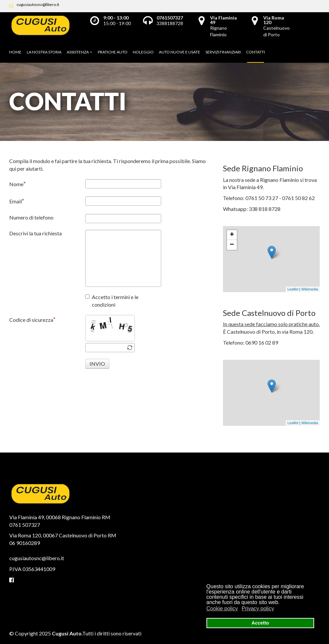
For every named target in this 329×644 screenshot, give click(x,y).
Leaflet (293, 289)
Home (15, 52)
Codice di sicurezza (32, 319)
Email (17, 201)
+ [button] (232, 235)
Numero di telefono (31, 217)
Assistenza (78, 52)
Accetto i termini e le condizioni (112, 301)
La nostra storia (44, 52)
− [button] (232, 245)
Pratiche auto (113, 52)
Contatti (256, 52)
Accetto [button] (260, 623)
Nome (18, 184)
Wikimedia (310, 289)
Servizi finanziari (223, 52)
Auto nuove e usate (180, 52)
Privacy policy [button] (258, 609)
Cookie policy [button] (222, 609)
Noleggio (143, 52)
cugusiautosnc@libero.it (38, 4)
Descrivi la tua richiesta (36, 233)
